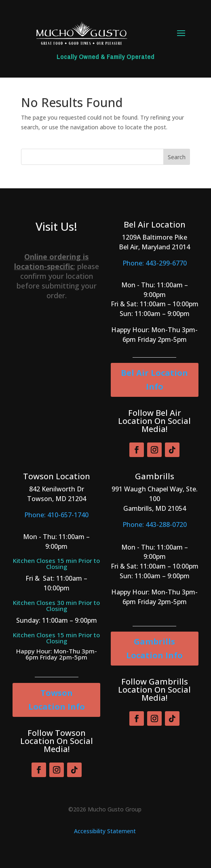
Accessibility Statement (105, 831)
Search (177, 157)
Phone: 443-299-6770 (155, 263)
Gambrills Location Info (154, 648)
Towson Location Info (57, 700)
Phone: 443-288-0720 (155, 525)
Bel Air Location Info (154, 380)
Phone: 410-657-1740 (56, 515)
